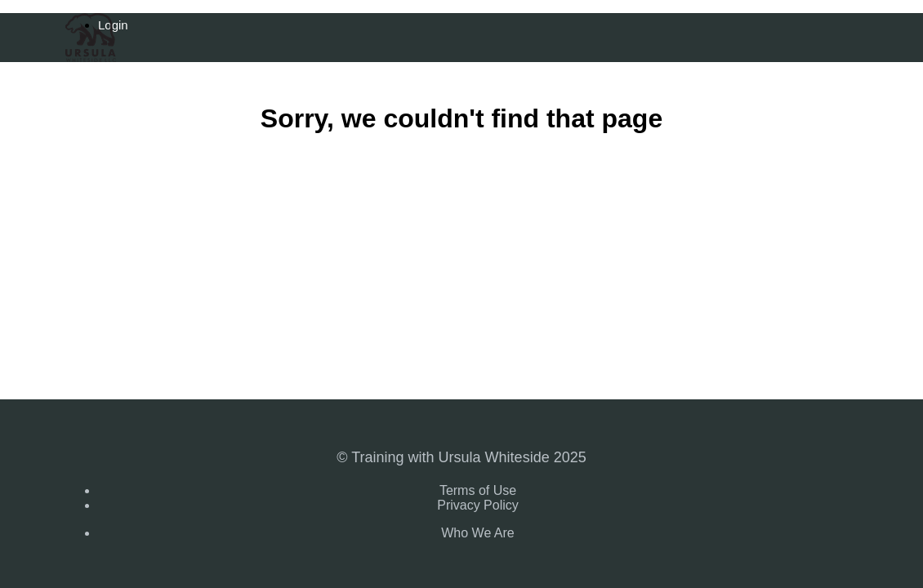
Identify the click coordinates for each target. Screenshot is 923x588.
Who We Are (478, 533)
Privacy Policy (478, 505)
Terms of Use (478, 490)
